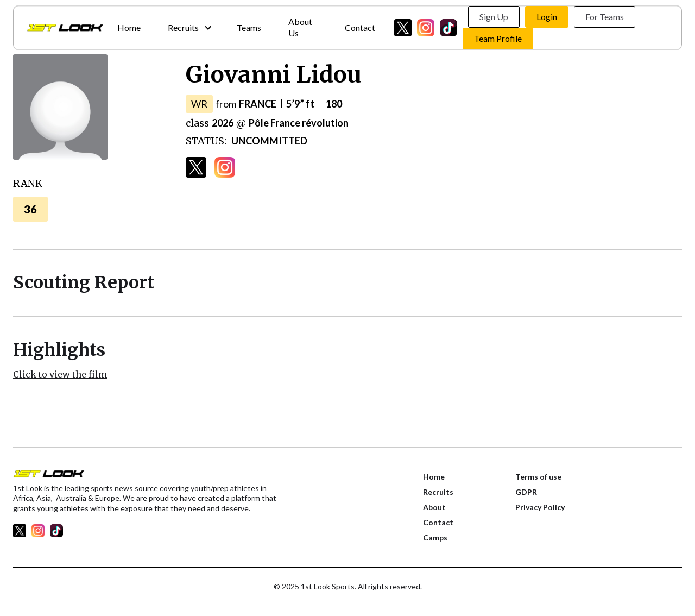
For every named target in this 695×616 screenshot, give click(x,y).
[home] (65, 27)
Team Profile (498, 38)
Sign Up (494, 17)
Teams (249, 27)
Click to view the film (60, 374)
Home (129, 27)
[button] (189, 28)
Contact (360, 27)
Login (547, 17)
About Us (300, 27)
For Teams (605, 17)
